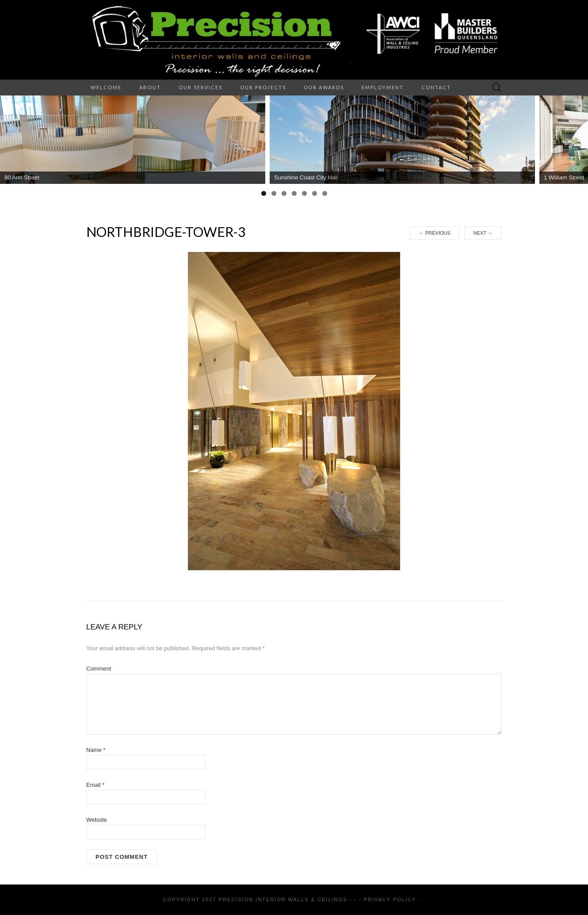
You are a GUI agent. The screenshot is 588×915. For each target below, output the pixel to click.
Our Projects (263, 87)
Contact (436, 87)
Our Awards (324, 87)
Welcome (106, 87)
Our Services (200, 87)
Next (483, 233)
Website (97, 820)
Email (95, 785)
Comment (99, 669)
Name (96, 750)
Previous (435, 233)
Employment (383, 87)
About (150, 87)
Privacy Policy (390, 900)
